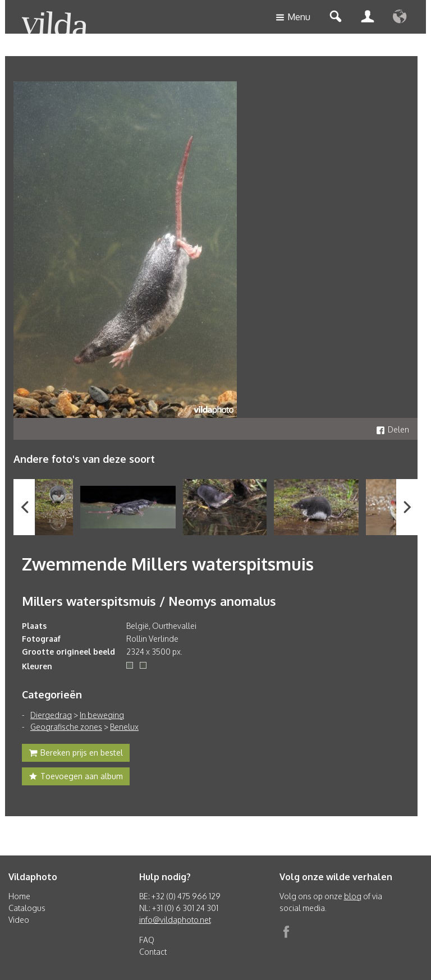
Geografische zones (66, 727)
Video (19, 920)
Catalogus (27, 908)
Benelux (124, 727)
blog (353, 896)
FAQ (147, 940)
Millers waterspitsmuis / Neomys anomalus (149, 601)
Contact (153, 952)
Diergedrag (51, 715)
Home (19, 896)
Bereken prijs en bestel (76, 754)
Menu (293, 18)
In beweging (102, 715)
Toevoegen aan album (76, 777)
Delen (393, 429)
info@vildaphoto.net (175, 920)
